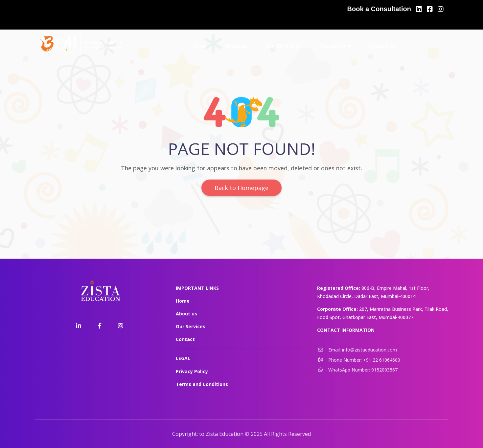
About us (236, 46)
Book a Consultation (379, 9)
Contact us (381, 46)
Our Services (191, 326)
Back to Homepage (241, 188)
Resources (333, 46)
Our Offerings (284, 46)
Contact (185, 339)
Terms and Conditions (202, 384)
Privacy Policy (192, 371)
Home (199, 46)
